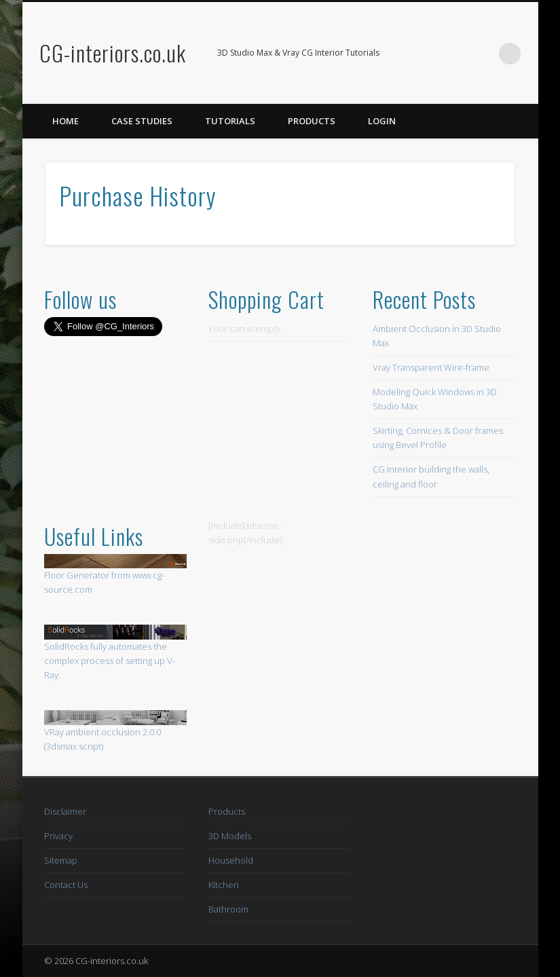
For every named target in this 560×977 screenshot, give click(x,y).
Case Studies (142, 121)
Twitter (482, 54)
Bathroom (228, 909)
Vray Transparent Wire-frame (431, 367)
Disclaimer (65, 811)
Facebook (454, 54)
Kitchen (224, 885)
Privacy (58, 836)
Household (231, 860)
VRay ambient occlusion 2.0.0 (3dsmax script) (115, 731)
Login (382, 121)
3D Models (230, 836)
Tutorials (230, 121)
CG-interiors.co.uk (113, 53)
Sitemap (61, 860)
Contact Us (66, 885)
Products (312, 121)
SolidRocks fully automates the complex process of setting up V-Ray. (110, 661)
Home (66, 121)
